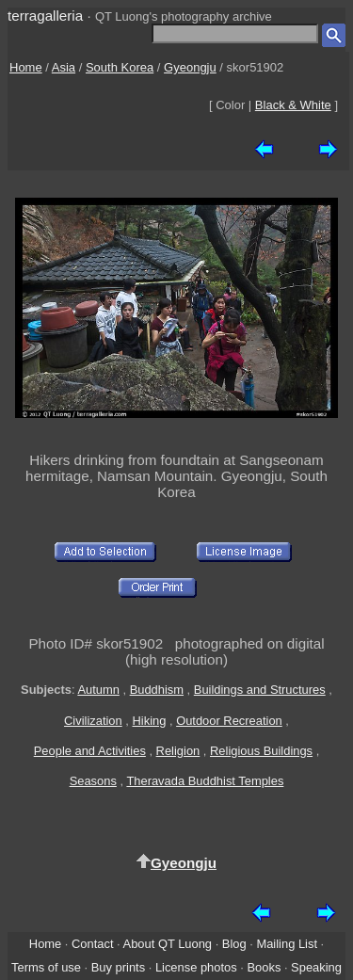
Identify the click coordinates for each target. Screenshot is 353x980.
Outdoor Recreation (229, 721)
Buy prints (118, 967)
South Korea (120, 67)
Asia (64, 67)
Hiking (149, 721)
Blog (234, 944)
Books (264, 967)
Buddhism (157, 690)
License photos (196, 967)
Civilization (93, 721)
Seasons (93, 781)
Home (26, 67)
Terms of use (46, 967)
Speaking (316, 967)
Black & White (293, 105)
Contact (92, 944)
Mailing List (287, 944)
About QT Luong (168, 944)
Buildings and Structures (260, 690)
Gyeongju (190, 67)
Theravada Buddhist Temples (205, 781)
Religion (178, 751)
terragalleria (45, 16)
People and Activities (90, 751)
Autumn (98, 690)
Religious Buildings (261, 751)
